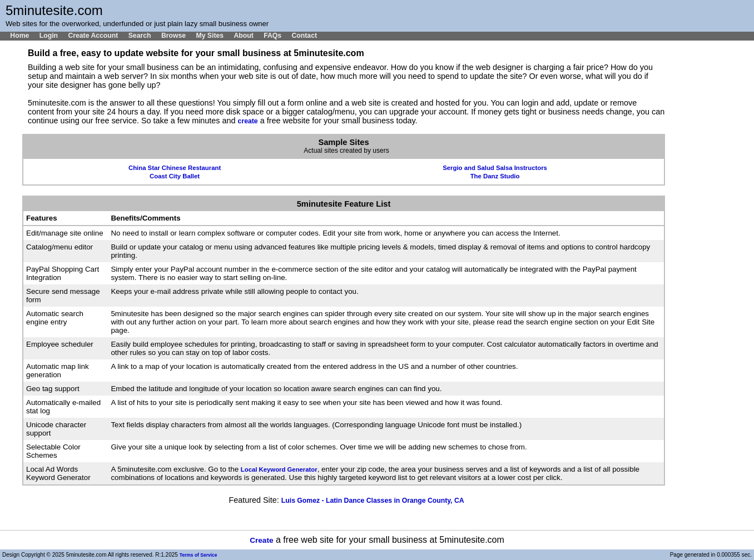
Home (19, 36)
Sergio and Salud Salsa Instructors (495, 168)
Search (140, 36)
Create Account (93, 36)
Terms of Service (199, 555)
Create (261, 540)
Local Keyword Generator (279, 469)
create (248, 121)
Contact (304, 36)
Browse (173, 36)
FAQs (272, 36)
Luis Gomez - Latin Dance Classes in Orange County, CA (373, 501)
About (243, 36)
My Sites (210, 36)
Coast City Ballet (175, 176)
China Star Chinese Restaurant (175, 168)
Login (49, 36)
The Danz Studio (495, 176)
